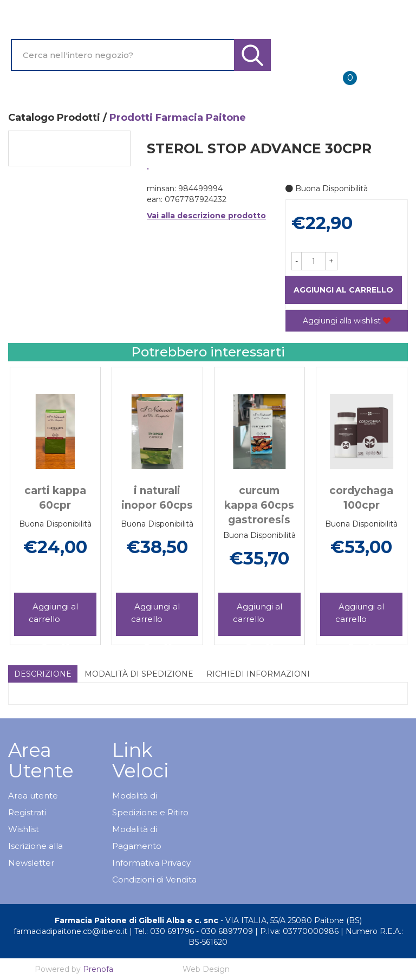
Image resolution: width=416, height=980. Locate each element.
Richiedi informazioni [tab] (258, 674)
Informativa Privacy (151, 863)
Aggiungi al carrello (343, 290)
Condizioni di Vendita (154, 880)
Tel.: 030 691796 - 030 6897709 (194, 931)
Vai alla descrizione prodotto (206, 216)
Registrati (27, 812)
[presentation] (32, 496)
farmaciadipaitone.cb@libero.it (70, 931)
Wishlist (24, 829)
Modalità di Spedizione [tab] (139, 674)
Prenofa (98, 969)
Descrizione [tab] (43, 674)
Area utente (33, 796)
